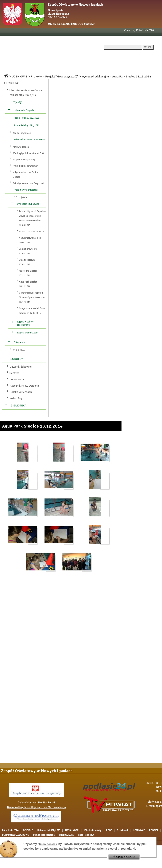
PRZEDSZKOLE (11, 70)
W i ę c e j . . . (19, 350)
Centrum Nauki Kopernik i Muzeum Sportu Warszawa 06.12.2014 (32, 297)
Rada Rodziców (34, 70)
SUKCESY (17, 359)
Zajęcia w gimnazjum (28, 333)
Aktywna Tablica (21, 147)
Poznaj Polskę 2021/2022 (27, 125)
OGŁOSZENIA (64, 62)
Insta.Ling (16, 398)
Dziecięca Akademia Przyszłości (29, 183)
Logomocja (17, 379)
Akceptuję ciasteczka (124, 857)
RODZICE (26, 62)
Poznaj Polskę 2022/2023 (27, 118)
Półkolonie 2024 (12, 55)
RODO (127, 55)
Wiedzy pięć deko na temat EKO (28, 153)
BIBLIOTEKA (19, 406)
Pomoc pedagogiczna (127, 62)
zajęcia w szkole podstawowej (25, 323)
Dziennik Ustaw (27, 803)
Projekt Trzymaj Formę (24, 160)
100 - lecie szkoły (109, 55)
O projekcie (22, 197)
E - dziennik (142, 55)
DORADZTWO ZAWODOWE (93, 62)
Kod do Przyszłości (22, 133)
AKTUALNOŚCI (85, 55)
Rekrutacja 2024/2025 (57, 55)
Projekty (36, 77)
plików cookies (47, 844)
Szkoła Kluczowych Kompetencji (30, 140)
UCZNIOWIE (9, 62)
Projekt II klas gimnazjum (25, 166)
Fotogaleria (20, 342)
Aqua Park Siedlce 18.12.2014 (132, 77)
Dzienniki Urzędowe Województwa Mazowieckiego (36, 807)
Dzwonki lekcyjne (21, 367)
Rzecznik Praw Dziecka (24, 386)
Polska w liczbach (21, 392)
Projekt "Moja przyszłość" (62, 77)
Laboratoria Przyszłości (26, 110)
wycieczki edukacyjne (95, 77)
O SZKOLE (32, 55)
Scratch (14, 373)
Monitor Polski (46, 803)
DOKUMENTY (44, 62)
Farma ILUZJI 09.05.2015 (31, 232)
